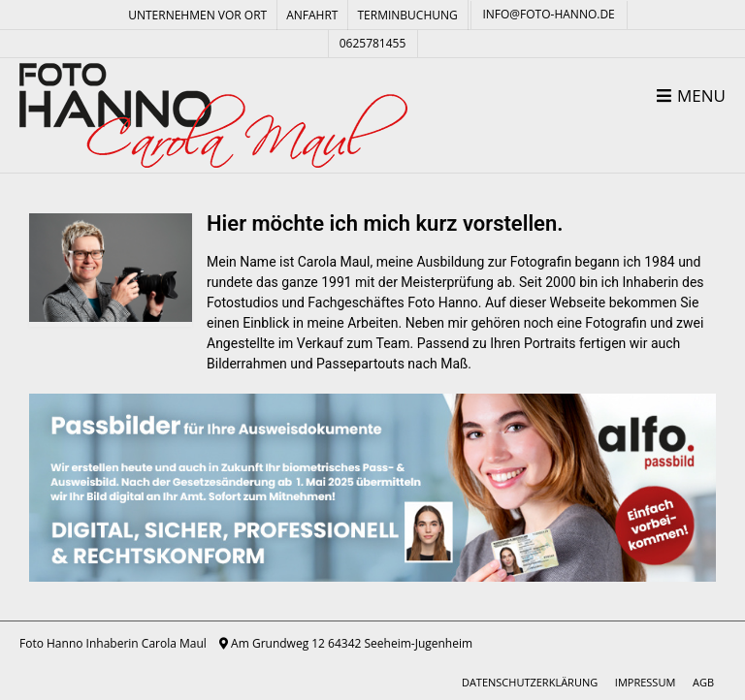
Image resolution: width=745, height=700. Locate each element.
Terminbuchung (407, 15)
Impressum (645, 682)
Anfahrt (312, 15)
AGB (703, 682)
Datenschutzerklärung (530, 682)
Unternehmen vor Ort (197, 15)
